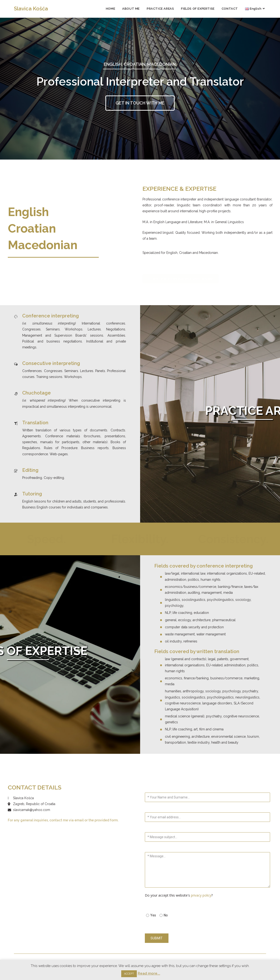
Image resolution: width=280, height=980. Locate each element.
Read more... (149, 973)
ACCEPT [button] (129, 974)
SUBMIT (157, 938)
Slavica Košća (31, 9)
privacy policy (201, 895)
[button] (140, 103)
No (166, 915)
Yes (153, 915)
